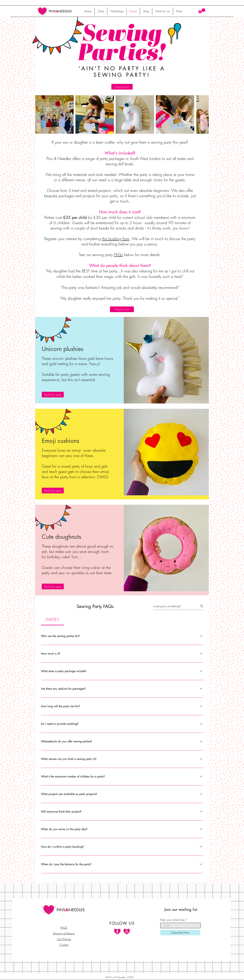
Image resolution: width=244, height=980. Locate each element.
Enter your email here (172, 920)
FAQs (118, 255)
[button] (202, 11)
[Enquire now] (122, 87)
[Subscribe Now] (180, 933)
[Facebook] (117, 931)
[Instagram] (127, 931)
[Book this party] (53, 395)
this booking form (116, 239)
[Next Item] (203, 114)
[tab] (52, 620)
